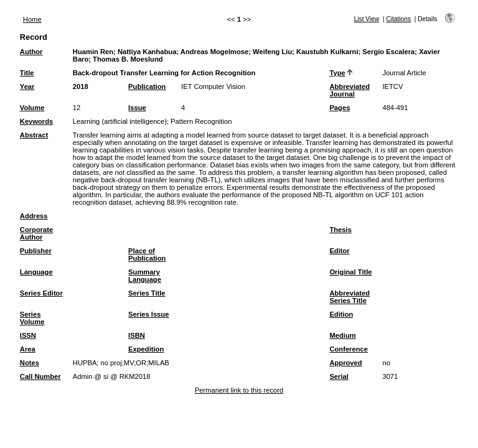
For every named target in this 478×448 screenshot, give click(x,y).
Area (28, 349)
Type (337, 73)
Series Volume (32, 318)
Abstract (34, 135)
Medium (342, 335)
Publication (147, 86)
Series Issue (148, 314)
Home (32, 19)
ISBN (137, 335)
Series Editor (41, 293)
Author (31, 52)
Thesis (340, 230)
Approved (345, 363)
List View (367, 19)
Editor (339, 251)
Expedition (146, 349)
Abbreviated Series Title (349, 297)
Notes (30, 363)
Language (36, 272)
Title (27, 73)
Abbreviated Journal (349, 90)
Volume (32, 108)
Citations (398, 19)
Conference (349, 349)
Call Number (40, 376)
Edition (341, 314)
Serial (339, 376)
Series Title (147, 293)
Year (27, 86)
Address (34, 216)
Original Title (350, 272)
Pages (340, 108)
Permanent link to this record (239, 390)
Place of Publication (147, 254)
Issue (137, 108)
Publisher (36, 251)
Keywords (36, 121)
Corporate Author (36, 233)
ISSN (28, 335)
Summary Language (145, 276)
